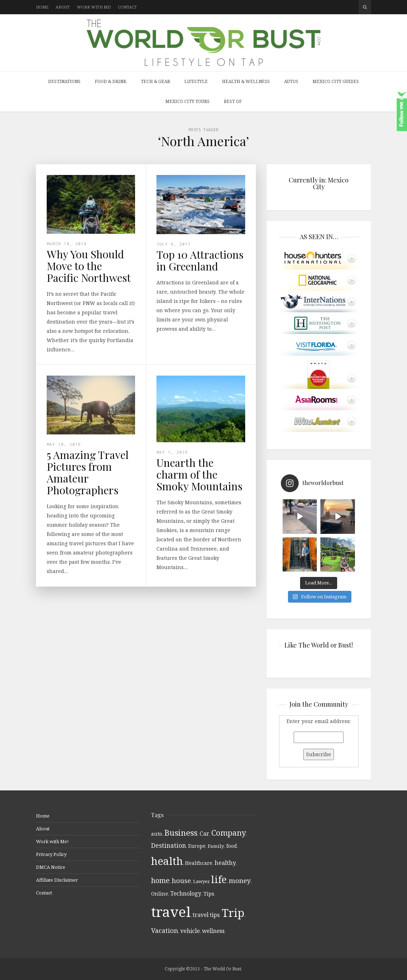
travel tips (206, 915)
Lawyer (201, 881)
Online (160, 894)
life (219, 879)
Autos (291, 81)
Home (42, 7)
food (232, 846)
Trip (233, 913)
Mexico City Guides (336, 81)
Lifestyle (196, 81)
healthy (225, 863)
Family (216, 846)
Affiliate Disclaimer (57, 880)
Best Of (233, 101)
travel (171, 911)
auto (157, 834)
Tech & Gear (155, 81)
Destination (169, 845)
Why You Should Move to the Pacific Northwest (89, 266)
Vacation (165, 930)
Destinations (64, 81)
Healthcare (199, 863)
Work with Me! (94, 7)
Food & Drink (111, 81)
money (240, 881)
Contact (127, 7)
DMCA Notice (51, 867)
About (63, 7)
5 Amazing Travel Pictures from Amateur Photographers (88, 472)
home (160, 880)
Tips (209, 893)
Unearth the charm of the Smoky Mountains (199, 474)
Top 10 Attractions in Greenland (200, 260)
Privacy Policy (51, 854)
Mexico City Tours (187, 101)
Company (229, 833)
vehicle (190, 931)
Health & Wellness (246, 81)
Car (204, 834)
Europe (197, 846)
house (181, 880)
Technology (186, 893)
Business (181, 833)
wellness (213, 931)
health (167, 861)
